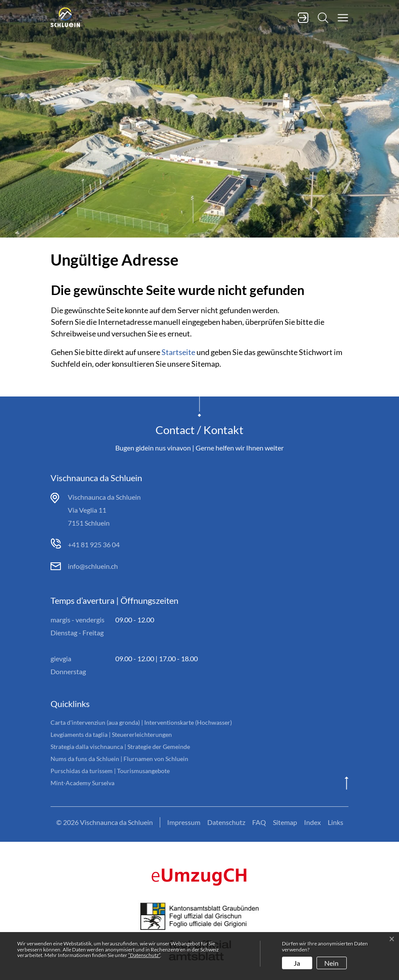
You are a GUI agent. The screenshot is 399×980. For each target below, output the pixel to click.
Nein (331, 963)
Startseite (178, 352)
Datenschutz (226, 822)
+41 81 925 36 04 (94, 544)
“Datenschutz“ (144, 955)
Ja (297, 963)
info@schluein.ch (93, 566)
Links (336, 822)
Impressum (184, 822)
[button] (339, 17)
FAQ (259, 822)
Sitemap (285, 822)
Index (312, 822)
